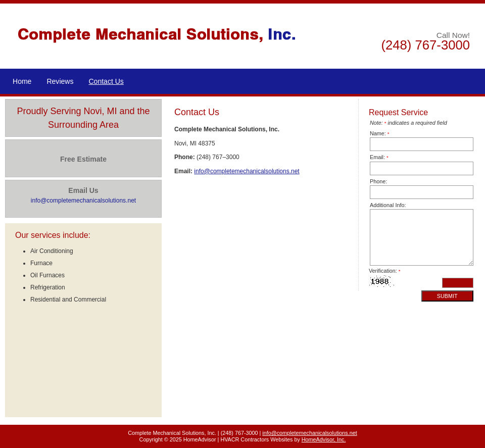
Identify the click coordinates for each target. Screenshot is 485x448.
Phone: (378, 181)
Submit (447, 296)
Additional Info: (388, 205)
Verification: (385, 271)
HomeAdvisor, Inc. (324, 439)
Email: (379, 157)
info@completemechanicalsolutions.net (247, 171)
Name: (380, 133)
